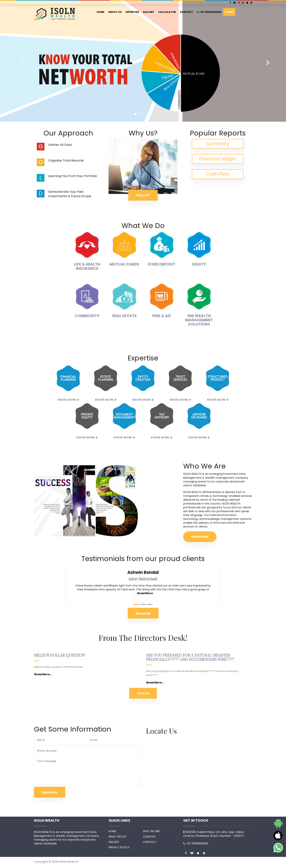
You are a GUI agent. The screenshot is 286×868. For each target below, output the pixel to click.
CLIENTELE (149, 837)
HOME (101, 12)
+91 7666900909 (209, 12)
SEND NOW (50, 793)
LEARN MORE (200, 537)
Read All (143, 693)
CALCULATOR (167, 12)
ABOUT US (115, 12)
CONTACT (186, 12)
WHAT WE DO (117, 837)
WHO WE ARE (151, 831)
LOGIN (229, 12)
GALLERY (149, 12)
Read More (145, 593)
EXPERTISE (132, 12)
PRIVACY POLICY (119, 847)
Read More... (43, 674)
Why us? (143, 195)
